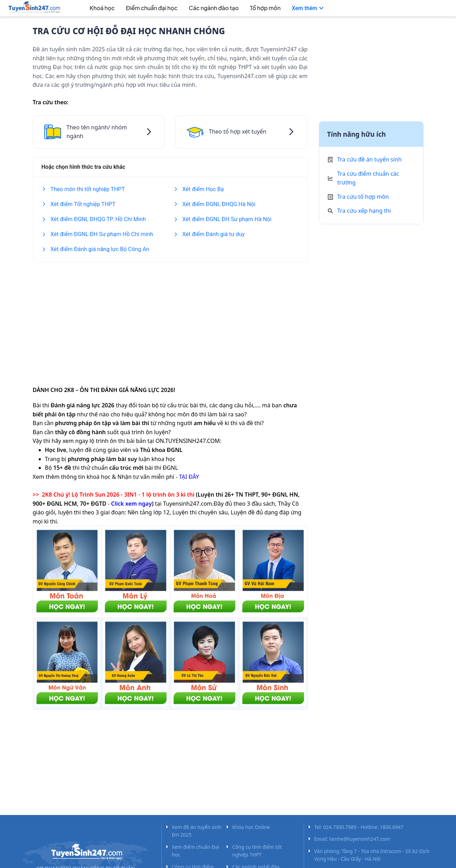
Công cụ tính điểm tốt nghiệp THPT (257, 851)
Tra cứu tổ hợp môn (363, 197)
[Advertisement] (170, 319)
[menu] (225, 8)
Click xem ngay (131, 504)
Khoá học (102, 8)
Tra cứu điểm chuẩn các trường (368, 178)
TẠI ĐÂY (189, 477)
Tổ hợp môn (265, 8)
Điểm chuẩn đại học (152, 8)
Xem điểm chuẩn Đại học (196, 851)
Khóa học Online (251, 827)
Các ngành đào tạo (214, 8)
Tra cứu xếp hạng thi (364, 211)
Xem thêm (309, 8)
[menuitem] (94, 9)
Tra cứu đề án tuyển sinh (370, 159)
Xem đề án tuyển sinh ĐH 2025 (197, 831)
